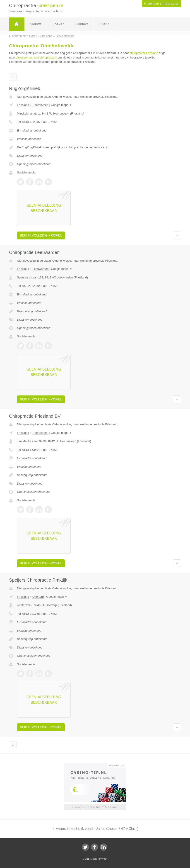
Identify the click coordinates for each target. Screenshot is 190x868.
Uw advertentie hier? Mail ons (95, 807)
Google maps (61, 105)
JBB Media (91, 859)
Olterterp (38, 597)
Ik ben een (161, 4)
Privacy (103, 859)
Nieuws (36, 24)
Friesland (23, 105)
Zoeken (58, 24)
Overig (104, 24)
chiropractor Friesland (144, 53)
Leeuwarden (41, 269)
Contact (82, 24)
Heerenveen (40, 105)
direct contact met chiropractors (36, 57)
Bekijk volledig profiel (41, 235)
